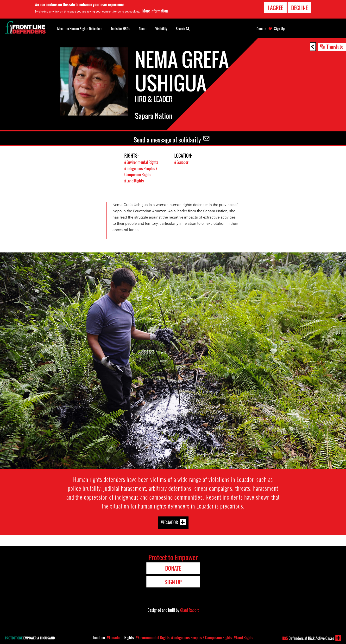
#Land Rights (135, 180)
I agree (275, 7)
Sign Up (279, 29)
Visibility (161, 29)
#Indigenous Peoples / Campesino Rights (142, 171)
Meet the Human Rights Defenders (80, 29)
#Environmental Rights (142, 162)
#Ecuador (182, 162)
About (143, 29)
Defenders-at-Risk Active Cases (308, 638)
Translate (335, 46)
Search (183, 28)
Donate (261, 29)
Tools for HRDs (120, 29)
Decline (299, 7)
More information (155, 11)
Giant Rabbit (189, 610)
